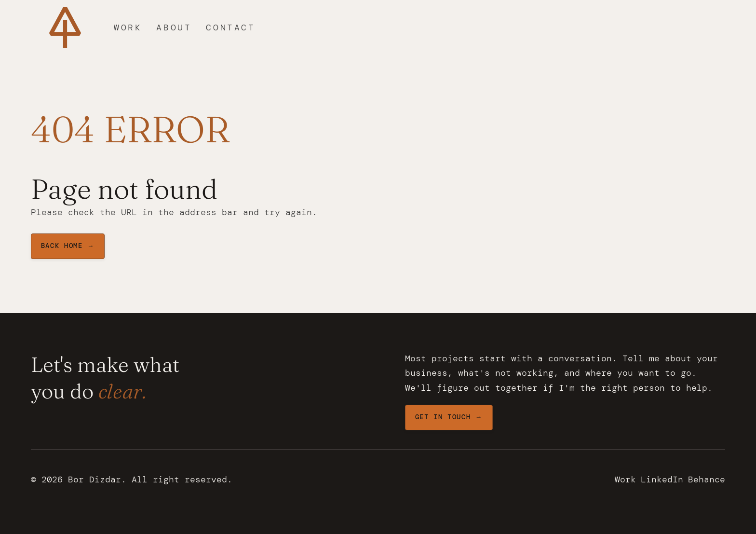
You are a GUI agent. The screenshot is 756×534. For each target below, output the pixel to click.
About (174, 27)
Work (128, 27)
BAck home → (68, 246)
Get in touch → (449, 417)
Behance (707, 479)
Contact (230, 27)
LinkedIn (662, 479)
